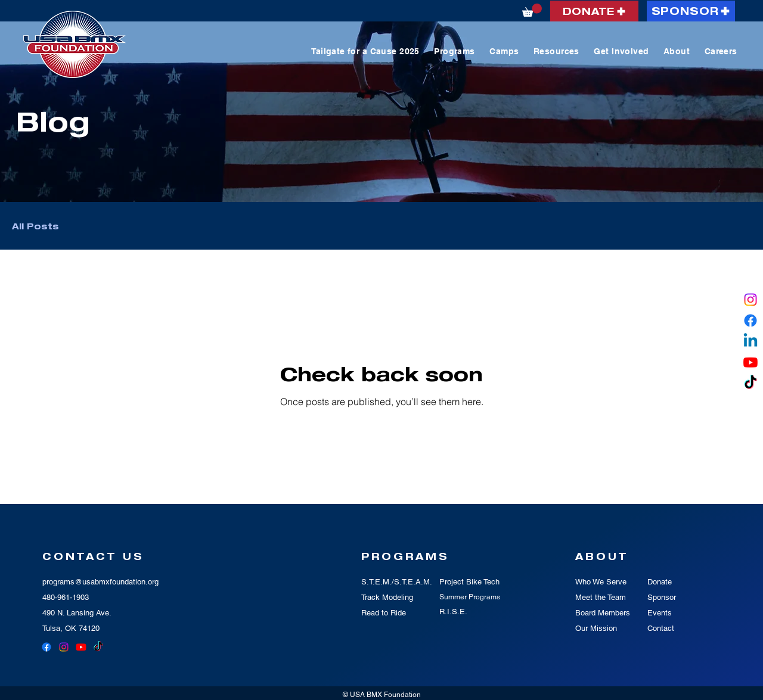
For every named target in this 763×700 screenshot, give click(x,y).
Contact (661, 628)
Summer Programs (470, 597)
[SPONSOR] (691, 11)
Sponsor (662, 597)
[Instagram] (750, 300)
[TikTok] (750, 383)
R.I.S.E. (453, 612)
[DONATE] (594, 11)
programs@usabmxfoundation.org (100, 582)
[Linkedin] (750, 341)
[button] (532, 10)
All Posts (35, 226)
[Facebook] (750, 321)
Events (660, 613)
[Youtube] (750, 362)
